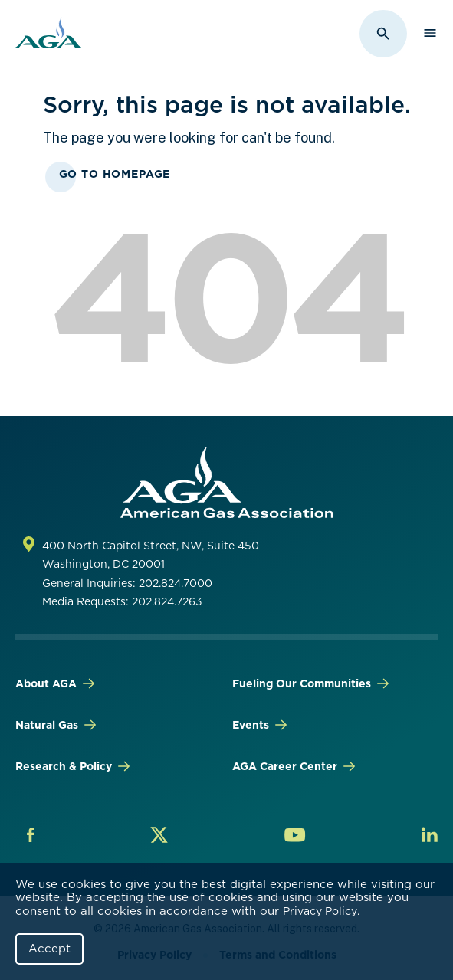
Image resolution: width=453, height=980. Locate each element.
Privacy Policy (320, 911)
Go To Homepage (115, 174)
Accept (49, 949)
